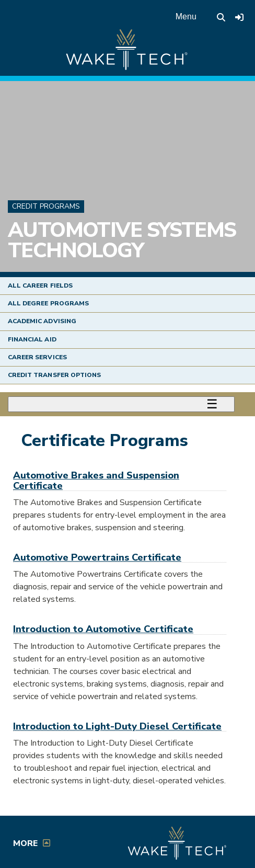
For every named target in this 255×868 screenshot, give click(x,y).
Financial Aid (32, 339)
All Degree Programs (48, 303)
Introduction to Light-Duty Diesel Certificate (117, 726)
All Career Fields (40, 285)
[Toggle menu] (121, 404)
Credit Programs (46, 206)
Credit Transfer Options (54, 375)
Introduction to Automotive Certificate (103, 629)
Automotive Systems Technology (122, 241)
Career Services (37, 357)
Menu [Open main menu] (186, 16)
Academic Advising (42, 321)
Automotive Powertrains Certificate (97, 557)
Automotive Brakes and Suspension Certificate (96, 480)
